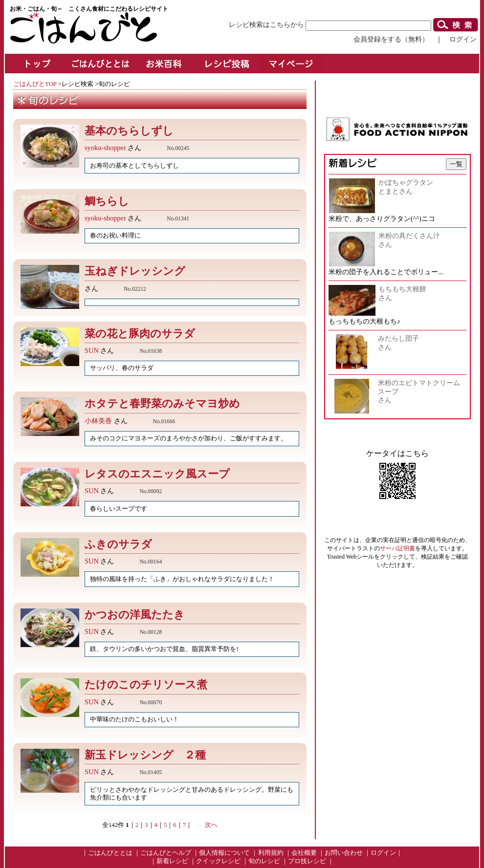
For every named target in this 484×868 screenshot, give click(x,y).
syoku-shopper (105, 148)
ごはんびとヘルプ (166, 853)
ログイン (463, 39)
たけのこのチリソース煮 (151, 684)
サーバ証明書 (397, 548)
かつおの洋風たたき (140, 615)
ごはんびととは (110, 853)
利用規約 (271, 853)
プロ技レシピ (307, 861)
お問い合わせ (344, 853)
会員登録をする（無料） (391, 39)
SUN (92, 350)
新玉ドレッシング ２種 (145, 755)
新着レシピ (172, 861)
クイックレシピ (218, 861)
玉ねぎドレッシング (135, 271)
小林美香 (98, 421)
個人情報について (224, 853)
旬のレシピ (264, 861)
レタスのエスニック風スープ (163, 474)
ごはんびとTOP (35, 84)
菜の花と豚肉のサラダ (145, 334)
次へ (211, 825)
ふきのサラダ (124, 544)
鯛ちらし (107, 201)
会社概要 (304, 853)
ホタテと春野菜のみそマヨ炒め (162, 403)
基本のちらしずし (129, 131)
